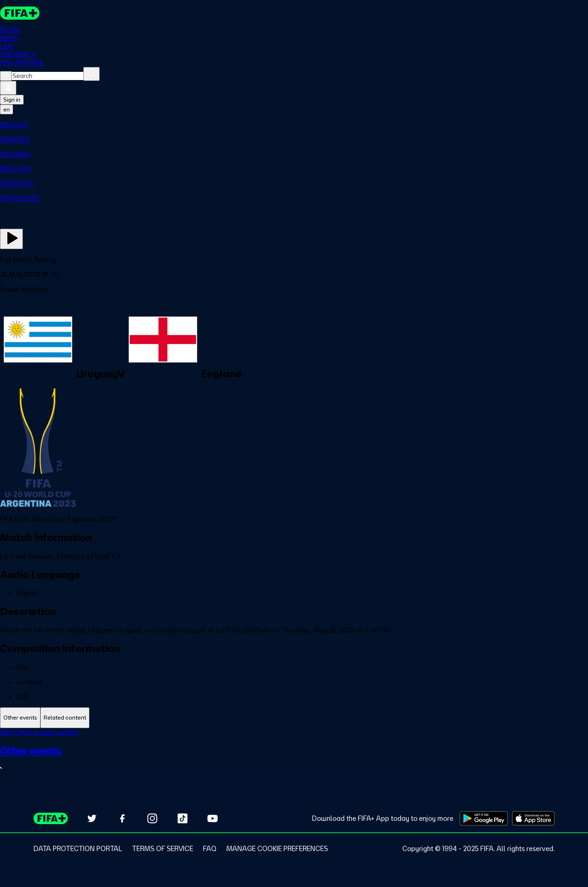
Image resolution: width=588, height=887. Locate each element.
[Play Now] (11, 239)
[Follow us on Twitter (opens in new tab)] (92, 818)
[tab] (20, 718)
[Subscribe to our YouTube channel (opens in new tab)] (213, 818)
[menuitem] (294, 125)
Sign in (12, 100)
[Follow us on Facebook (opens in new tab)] (122, 818)
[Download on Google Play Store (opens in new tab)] (484, 818)
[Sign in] (8, 88)
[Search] (91, 74)
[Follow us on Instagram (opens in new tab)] (152, 818)
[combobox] (48, 76)
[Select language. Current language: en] (7, 109)
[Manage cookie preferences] (277, 849)
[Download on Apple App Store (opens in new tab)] (533, 818)
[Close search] (6, 76)
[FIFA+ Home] (20, 13)
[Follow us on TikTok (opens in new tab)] (183, 818)
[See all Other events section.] (294, 759)
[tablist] (294, 718)
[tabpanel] (294, 756)
